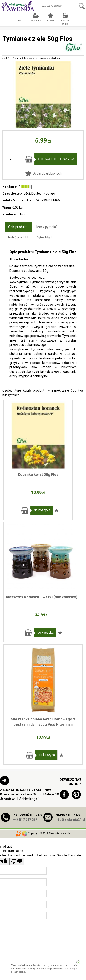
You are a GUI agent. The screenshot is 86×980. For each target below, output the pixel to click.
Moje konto (36, 21)
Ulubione (50, 21)
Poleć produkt (18, 237)
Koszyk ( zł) (65, 22)
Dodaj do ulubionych (47, 173)
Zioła (30, 58)
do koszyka (42, 510)
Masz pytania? (47, 227)
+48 (25, 820)
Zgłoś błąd (44, 237)
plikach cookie (18, 972)
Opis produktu (18, 227)
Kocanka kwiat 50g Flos (38, 475)
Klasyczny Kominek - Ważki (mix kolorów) (42, 597)
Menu (21, 21)
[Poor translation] (17, 862)
